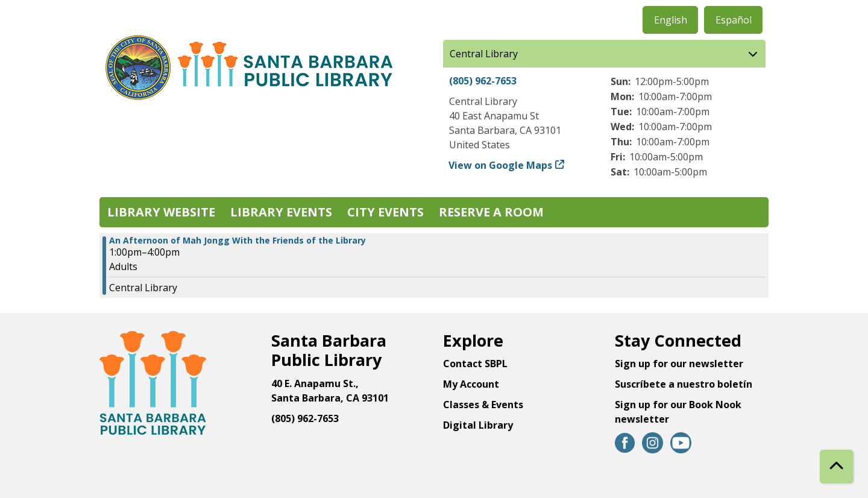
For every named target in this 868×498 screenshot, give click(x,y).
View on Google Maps (501, 165)
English (671, 20)
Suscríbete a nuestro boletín (684, 384)
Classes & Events (483, 405)
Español (734, 20)
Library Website (161, 212)
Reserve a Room (491, 212)
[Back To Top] (836, 466)
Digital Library (478, 425)
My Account (471, 384)
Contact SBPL (475, 364)
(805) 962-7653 (483, 81)
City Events (385, 212)
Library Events (281, 212)
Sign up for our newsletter (679, 364)
